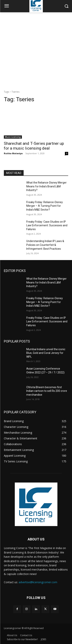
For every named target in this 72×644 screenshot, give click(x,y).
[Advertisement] (36, 50)
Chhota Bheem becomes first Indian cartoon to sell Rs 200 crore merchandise (47, 391)
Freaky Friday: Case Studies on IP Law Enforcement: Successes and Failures (47, 225)
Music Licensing (13, 137)
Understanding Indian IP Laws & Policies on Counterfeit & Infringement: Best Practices (45, 245)
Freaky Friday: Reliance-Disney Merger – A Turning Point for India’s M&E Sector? (45, 206)
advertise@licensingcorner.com (38, 582)
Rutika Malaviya (13, 153)
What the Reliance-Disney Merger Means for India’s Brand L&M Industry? (46, 186)
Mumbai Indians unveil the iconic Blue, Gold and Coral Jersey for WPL (46, 353)
